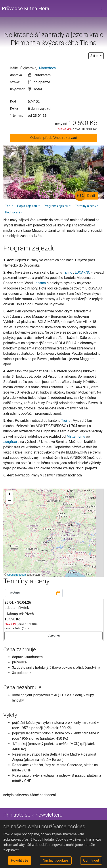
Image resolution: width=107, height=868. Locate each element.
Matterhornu (76, 436)
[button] (9, 495)
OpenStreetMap (16, 575)
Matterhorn (47, 68)
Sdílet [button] (95, 56)
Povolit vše (20, 860)
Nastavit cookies (56, 860)
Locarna (40, 283)
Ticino (68, 272)
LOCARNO (83, 272)
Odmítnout (91, 860)
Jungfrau (11, 442)
